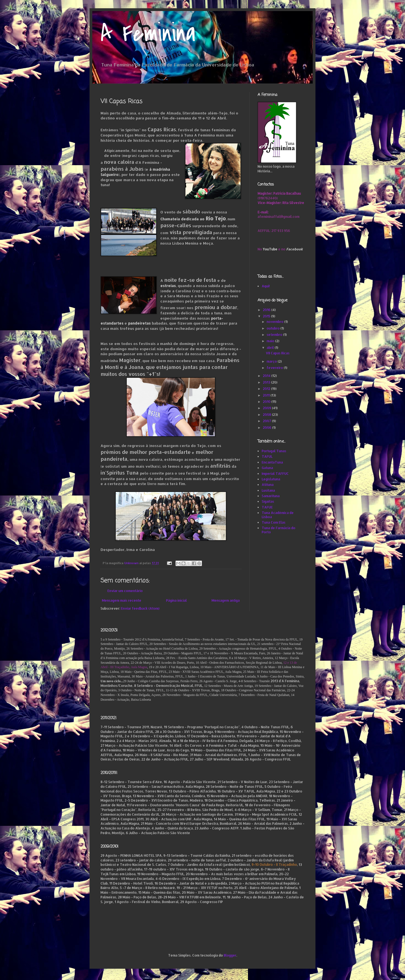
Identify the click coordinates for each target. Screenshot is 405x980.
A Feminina (148, 34)
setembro (275, 335)
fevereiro (275, 368)
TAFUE (267, 507)
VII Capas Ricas (278, 353)
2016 (267, 310)
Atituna (268, 485)
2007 (267, 421)
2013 (267, 382)
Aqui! (266, 286)
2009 (267, 408)
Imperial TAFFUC (275, 474)
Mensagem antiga (226, 600)
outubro (274, 328)
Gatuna (267, 468)
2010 (267, 402)
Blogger (230, 955)
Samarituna (271, 496)
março (272, 361)
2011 (267, 395)
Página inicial (176, 600)
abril (271, 348)
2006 (268, 428)
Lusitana (268, 490)
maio (271, 341)
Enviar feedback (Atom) (140, 608)
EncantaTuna (272, 462)
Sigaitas (268, 501)
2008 (267, 415)
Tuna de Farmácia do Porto (279, 530)
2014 (267, 376)
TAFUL (267, 456)
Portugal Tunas (274, 451)
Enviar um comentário (125, 591)
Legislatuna (271, 479)
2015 (267, 316)
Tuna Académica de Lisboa (278, 515)
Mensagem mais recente (122, 600)
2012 (267, 389)
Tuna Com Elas (274, 522)
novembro (276, 322)
